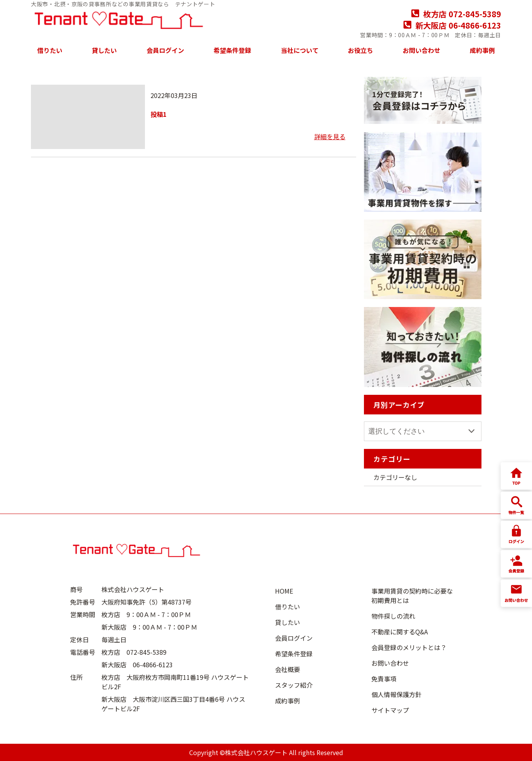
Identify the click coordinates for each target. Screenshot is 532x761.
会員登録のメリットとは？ (409, 647)
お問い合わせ (422, 50)
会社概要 (288, 669)
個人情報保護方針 (396, 694)
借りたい (50, 50)
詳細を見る (330, 136)
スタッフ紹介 (294, 685)
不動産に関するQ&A (400, 632)
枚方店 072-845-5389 (456, 14)
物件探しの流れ (393, 616)
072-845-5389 (147, 652)
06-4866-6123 (153, 665)
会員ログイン (165, 50)
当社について (300, 50)
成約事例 (482, 50)
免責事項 (384, 679)
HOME (284, 591)
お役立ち (360, 50)
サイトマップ (390, 710)
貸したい (104, 50)
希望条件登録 (232, 50)
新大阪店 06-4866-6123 (452, 25)
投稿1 (158, 114)
